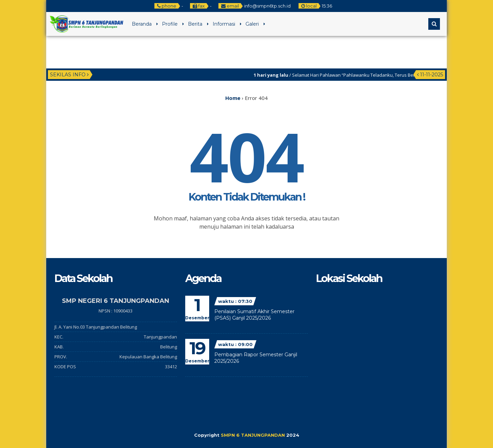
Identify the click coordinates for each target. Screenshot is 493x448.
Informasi (224, 24)
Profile (170, 24)
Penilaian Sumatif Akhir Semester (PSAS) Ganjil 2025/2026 (254, 315)
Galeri (252, 24)
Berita (195, 24)
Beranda (142, 24)
